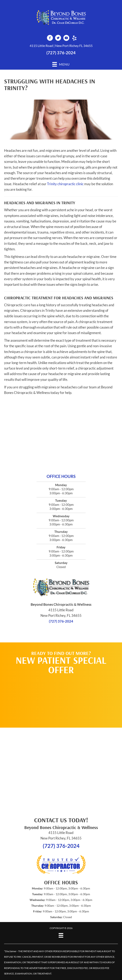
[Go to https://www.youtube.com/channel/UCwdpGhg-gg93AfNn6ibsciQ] (66, 38)
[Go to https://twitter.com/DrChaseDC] (58, 38)
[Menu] (61, 935)
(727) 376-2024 (61, 53)
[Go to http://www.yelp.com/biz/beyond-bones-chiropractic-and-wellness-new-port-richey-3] (74, 38)
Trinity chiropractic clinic (65, 184)
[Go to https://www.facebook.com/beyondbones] (50, 38)
